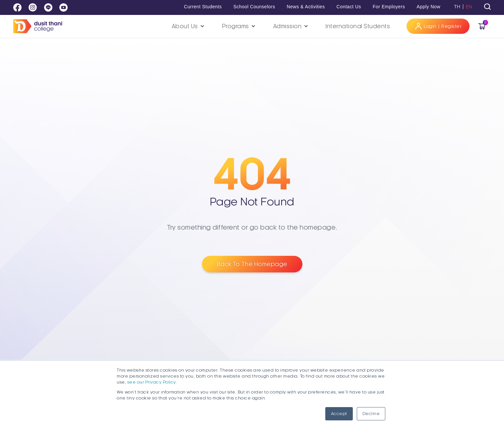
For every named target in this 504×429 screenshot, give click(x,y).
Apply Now (429, 7)
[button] (189, 26)
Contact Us (349, 7)
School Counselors (254, 7)
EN (469, 7)
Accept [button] (339, 414)
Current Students (203, 7)
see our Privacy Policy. (152, 382)
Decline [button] (371, 414)
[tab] (487, 7)
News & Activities (306, 7)
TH (457, 7)
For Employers (389, 7)
